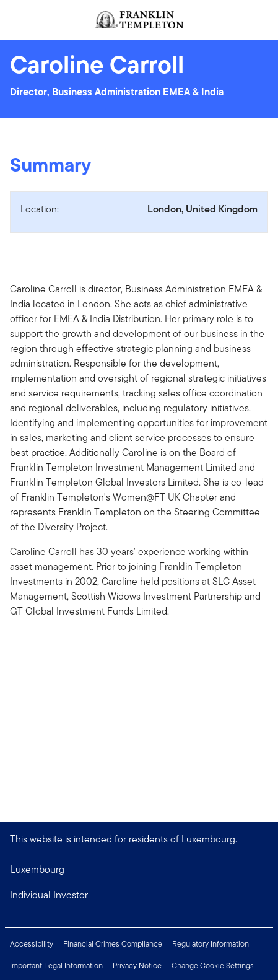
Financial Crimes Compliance (113, 944)
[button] (139, 895)
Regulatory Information (211, 944)
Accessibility (32, 944)
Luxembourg (37, 869)
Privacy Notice (137, 965)
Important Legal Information (56, 965)
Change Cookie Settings (213, 965)
